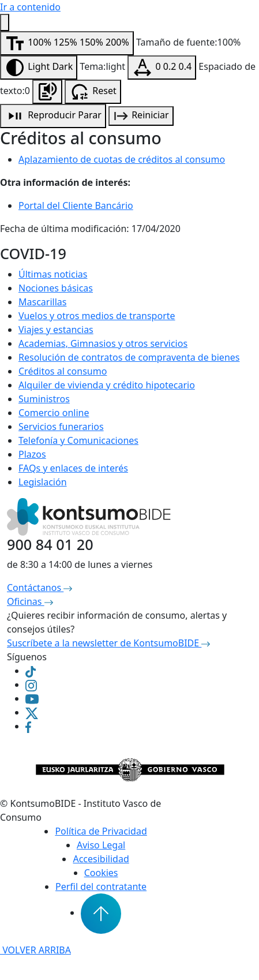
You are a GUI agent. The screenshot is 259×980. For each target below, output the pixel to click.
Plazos (32, 454)
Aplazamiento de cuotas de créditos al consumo (122, 159)
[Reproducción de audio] (53, 116)
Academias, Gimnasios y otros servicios (103, 343)
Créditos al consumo (63, 371)
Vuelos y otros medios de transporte (97, 316)
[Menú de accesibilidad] (5, 23)
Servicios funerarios (61, 427)
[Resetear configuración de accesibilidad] (93, 92)
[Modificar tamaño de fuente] (67, 43)
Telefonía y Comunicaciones (78, 440)
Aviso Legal (101, 845)
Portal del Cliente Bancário (76, 205)
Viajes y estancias (56, 330)
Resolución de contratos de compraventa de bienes (129, 357)
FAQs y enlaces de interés (73, 468)
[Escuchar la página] (47, 92)
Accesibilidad (101, 859)
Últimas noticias (53, 274)
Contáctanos (40, 588)
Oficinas (30, 601)
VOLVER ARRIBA (35, 950)
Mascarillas (42, 302)
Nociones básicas (56, 288)
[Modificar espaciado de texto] (162, 68)
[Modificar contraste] (39, 68)
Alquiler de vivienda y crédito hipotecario (107, 385)
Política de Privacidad (101, 831)
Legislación (43, 482)
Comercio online (54, 413)
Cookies (101, 873)
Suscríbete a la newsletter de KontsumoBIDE (108, 643)
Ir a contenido (30, 7)
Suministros (44, 399)
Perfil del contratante (101, 887)
